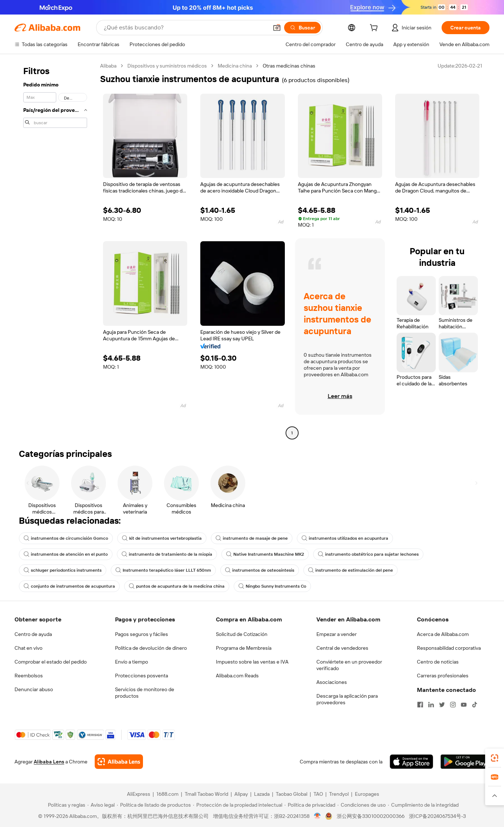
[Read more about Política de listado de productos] (154, 805)
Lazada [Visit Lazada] (262, 794)
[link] (495, 758)
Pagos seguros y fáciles (142, 634)
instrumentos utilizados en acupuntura (345, 538)
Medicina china (235, 66)
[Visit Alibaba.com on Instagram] (453, 705)
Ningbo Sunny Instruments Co (272, 586)
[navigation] (55, 250)
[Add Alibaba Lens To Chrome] (119, 762)
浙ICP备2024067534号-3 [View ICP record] (437, 816)
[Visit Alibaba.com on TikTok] (475, 705)
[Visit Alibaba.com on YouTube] (464, 705)
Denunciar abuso (34, 689)
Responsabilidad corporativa (449, 648)
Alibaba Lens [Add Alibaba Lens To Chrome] (49, 762)
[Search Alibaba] (185, 28)
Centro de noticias (438, 662)
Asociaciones (332, 682)
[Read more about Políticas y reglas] (65, 805)
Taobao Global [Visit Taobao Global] (292, 794)
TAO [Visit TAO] (318, 794)
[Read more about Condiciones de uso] (362, 805)
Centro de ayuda (33, 634)
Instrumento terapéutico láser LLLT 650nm (163, 570)
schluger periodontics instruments (63, 570)
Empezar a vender (337, 634)
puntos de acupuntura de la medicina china (177, 586)
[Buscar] (302, 28)
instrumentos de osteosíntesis (260, 570)
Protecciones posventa (142, 676)
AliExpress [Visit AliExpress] (139, 794)
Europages (367, 794)
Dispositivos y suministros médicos (167, 66)
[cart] (375, 29)
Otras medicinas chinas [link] (289, 66)
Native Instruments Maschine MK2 (265, 554)
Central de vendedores (342, 648)
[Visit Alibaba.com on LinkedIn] (431, 705)
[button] (277, 28)
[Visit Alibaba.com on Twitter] (442, 705)
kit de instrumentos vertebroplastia (162, 538)
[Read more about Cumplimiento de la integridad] (423, 805)
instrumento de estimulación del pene (351, 570)
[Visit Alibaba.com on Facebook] (420, 705)
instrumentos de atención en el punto (66, 554)
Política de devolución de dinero (151, 648)
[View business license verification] (317, 816)
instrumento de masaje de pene (252, 538)
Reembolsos (29, 676)
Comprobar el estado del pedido (51, 662)
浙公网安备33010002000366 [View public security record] (371, 816)
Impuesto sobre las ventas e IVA (252, 662)
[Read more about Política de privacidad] (310, 805)
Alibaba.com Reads (237, 676)
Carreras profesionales (443, 676)
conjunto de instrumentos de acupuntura (69, 586)
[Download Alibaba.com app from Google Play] (465, 762)
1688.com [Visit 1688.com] (167, 794)
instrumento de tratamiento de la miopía (167, 554)
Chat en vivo (28, 648)
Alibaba (108, 66)
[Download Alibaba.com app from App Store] (411, 762)
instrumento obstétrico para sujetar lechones (368, 554)
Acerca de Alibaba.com (443, 634)
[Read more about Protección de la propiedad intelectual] (238, 805)
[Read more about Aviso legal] (101, 805)
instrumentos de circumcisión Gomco (66, 538)
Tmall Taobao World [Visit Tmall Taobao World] (206, 794)
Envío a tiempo (132, 662)
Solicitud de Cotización (242, 634)
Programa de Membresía (244, 648)
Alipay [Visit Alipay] (241, 794)
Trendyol (339, 794)
